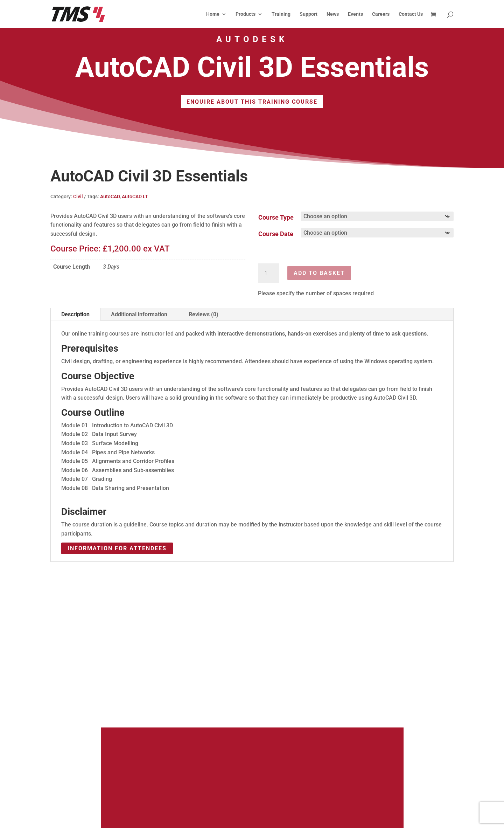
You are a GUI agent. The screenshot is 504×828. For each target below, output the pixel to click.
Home (213, 14)
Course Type (276, 217)
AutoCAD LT (135, 196)
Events (355, 14)
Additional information (139, 314)
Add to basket (319, 273)
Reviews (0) (204, 314)
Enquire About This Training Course (252, 102)
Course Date (276, 234)
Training (281, 14)
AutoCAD (110, 196)
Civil (78, 196)
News (333, 14)
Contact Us (411, 14)
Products (246, 14)
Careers (381, 14)
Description (75, 314)
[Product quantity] (268, 273)
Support (309, 14)
